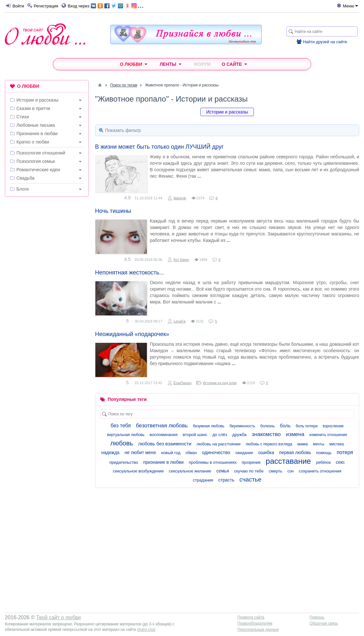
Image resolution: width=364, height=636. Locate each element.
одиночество (216, 452)
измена (295, 434)
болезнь (268, 426)
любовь (121, 443)
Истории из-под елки (220, 383)
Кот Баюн (181, 260)
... (117, 5)
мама (302, 444)
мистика (336, 444)
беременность (242, 426)
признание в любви (163, 462)
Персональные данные (258, 630)
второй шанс (195, 435)
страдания (203, 480)
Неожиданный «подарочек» (132, 334)
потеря (345, 452)
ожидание (244, 453)
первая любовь (295, 452)
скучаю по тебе (249, 471)
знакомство (266, 434)
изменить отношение (328, 435)
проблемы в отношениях (213, 462)
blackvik (180, 198)
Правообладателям (255, 623)
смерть (275, 471)
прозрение (251, 462)
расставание (288, 461)
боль (285, 426)
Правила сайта (251, 617)
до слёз (220, 435)
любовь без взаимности (165, 444)
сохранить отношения (320, 471)
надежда (110, 452)
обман (191, 453)
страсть (226, 480)
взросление (333, 426)
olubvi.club (146, 630)
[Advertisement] (47, 300)
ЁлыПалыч (183, 383)
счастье (250, 479)
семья (222, 471)
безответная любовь (162, 426)
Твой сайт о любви (58, 617)
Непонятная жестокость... (129, 273)
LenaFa (180, 321)
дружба (239, 435)
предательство (124, 462)
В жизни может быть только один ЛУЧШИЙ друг (159, 147)
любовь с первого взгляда (269, 444)
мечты (318, 444)
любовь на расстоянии (219, 444)
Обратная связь (324, 623)
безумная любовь (209, 426)
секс (340, 462)
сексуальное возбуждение (138, 471)
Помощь (317, 617)
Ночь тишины (113, 211)
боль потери (307, 426)
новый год (171, 453)
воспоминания (163, 435)
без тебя (121, 426)
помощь (324, 453)
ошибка (266, 452)
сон (290, 471)
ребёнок (323, 462)
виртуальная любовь (126, 435)
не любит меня (140, 452)
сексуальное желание (190, 471)
